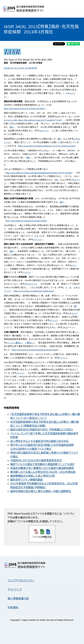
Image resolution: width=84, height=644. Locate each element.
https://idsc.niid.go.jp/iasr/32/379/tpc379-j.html (24, 108)
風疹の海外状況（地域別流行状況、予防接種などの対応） (42, 430)
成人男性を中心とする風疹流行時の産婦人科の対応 (39, 441)
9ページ (53, 320)
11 (74, 287)
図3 (28, 158)
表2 (62, 202)
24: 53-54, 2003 (11, 120)
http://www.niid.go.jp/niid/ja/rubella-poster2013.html (35, 350)
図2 (60, 139)
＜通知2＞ (29, 343)
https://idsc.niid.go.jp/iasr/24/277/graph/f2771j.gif (40, 120)
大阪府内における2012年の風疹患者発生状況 (36, 460)
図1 (12, 127)
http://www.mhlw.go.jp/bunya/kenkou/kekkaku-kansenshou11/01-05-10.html (39, 173)
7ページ (26, 272)
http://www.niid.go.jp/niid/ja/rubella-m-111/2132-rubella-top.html (47, 146)
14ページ (43, 131)
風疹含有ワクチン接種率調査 (26, 480)
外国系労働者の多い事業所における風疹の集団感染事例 (42, 468)
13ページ (32, 284)
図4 (12, 251)
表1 (57, 180)
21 (66, 327)
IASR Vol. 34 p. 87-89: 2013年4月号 (20, 68)
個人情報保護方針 (18, 598)
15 (75, 139)
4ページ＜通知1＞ (14, 343)
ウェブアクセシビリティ (21, 581)
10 (70, 287)
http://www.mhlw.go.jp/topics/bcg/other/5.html (26, 221)
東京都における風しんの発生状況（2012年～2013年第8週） (43, 472)
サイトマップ (15, 590)
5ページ (20, 373)
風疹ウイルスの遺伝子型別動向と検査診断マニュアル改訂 (42, 464)
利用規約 (13, 607)
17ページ (37, 239)
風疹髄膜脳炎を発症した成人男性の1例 (32, 476)
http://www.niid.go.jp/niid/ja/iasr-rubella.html (34, 291)
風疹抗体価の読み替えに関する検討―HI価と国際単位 (41, 491)
